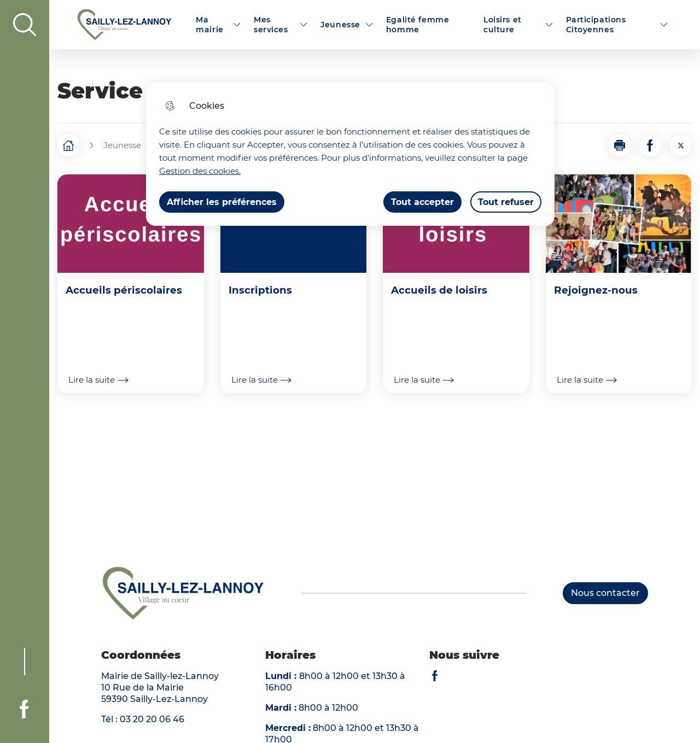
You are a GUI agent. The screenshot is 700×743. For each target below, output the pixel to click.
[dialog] (350, 154)
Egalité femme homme (418, 25)
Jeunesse (340, 25)
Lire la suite (98, 380)
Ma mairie (209, 25)
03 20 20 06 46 (152, 719)
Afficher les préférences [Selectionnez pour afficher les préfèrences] (222, 202)
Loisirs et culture (503, 25)
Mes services (271, 25)
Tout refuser (506, 202)
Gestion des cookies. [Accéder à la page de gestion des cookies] (200, 171)
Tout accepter (422, 202)
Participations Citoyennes (596, 25)
